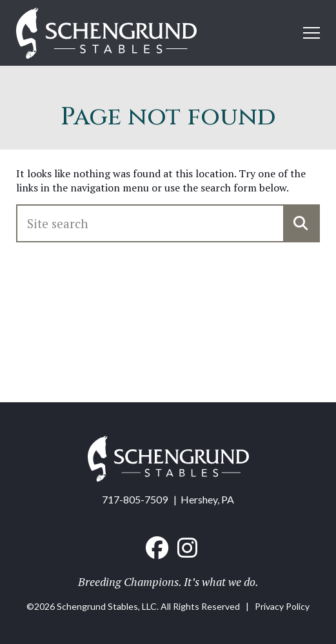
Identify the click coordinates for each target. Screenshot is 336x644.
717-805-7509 (135, 499)
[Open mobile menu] (311, 33)
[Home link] (106, 34)
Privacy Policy (282, 606)
